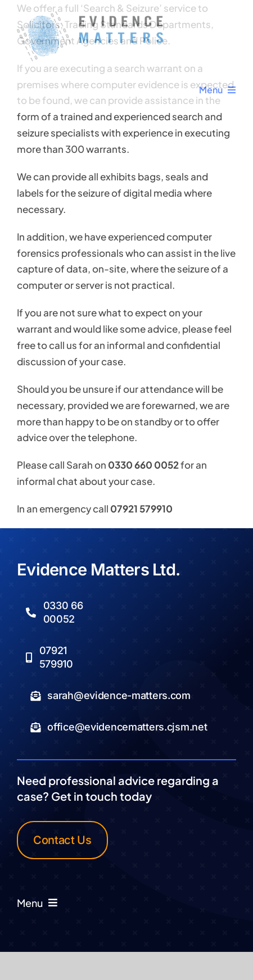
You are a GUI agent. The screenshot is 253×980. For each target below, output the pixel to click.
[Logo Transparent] (90, 16)
